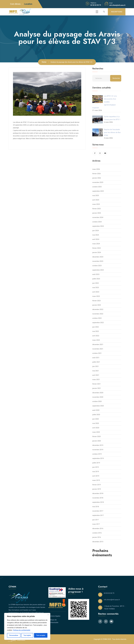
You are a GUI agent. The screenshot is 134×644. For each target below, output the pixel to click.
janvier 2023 (97, 305)
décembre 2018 (98, 493)
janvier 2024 (97, 252)
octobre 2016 (97, 533)
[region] (27, 626)
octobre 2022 (97, 318)
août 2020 (96, 410)
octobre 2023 (97, 266)
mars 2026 (96, 169)
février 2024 (96, 248)
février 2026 (96, 174)
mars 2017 (96, 524)
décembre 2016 (98, 529)
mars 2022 (96, 340)
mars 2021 (96, 380)
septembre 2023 (98, 270)
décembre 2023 (98, 257)
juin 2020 (96, 419)
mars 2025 (96, 204)
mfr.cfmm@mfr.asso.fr (117, 5)
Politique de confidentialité (22, 630)
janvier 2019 (97, 489)
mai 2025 (96, 196)
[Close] (48, 615)
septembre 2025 (98, 191)
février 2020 (96, 436)
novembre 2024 (98, 217)
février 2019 (96, 485)
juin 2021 (96, 366)
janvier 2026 (97, 178)
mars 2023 (96, 296)
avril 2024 (96, 239)
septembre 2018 (98, 502)
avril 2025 (96, 200)
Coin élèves (15, 4)
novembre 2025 (98, 182)
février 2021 (96, 384)
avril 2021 (96, 375)
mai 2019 (96, 472)
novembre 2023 (98, 261)
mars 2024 (96, 244)
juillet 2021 (96, 362)
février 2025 (96, 209)
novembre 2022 (98, 314)
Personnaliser (14, 635)
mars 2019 (96, 480)
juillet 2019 (96, 463)
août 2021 (96, 358)
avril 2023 (96, 292)
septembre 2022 (98, 323)
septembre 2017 (98, 515)
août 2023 (96, 274)
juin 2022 (96, 327)
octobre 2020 (97, 401)
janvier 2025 (97, 213)
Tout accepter (41, 635)
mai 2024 (96, 235)
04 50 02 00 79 (96, 5)
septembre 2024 (98, 226)
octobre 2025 (97, 187)
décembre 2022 (98, 309)
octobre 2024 (97, 222)
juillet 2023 (96, 279)
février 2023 (96, 301)
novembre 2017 (98, 511)
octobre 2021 (97, 353)
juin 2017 (96, 520)
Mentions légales (54, 616)
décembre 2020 (98, 393)
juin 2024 (96, 231)
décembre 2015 (98, 542)
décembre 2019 (98, 445)
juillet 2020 (96, 415)
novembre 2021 (98, 349)
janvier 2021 (97, 388)
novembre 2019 (98, 450)
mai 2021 (96, 371)
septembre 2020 (98, 406)
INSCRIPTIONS (117, 12)
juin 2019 (96, 467)
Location (28, 4)
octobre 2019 (97, 454)
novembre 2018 (98, 498)
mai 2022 (96, 331)
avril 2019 (96, 476)
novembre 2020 (98, 397)
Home (44, 62)
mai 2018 (96, 507)
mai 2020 (96, 423)
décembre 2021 (98, 344)
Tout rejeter (27, 635)
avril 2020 (96, 428)
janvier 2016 (97, 537)
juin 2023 (96, 283)
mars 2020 (96, 432)
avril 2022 (96, 336)
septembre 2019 (98, 458)
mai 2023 (96, 288)
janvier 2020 (97, 441)
